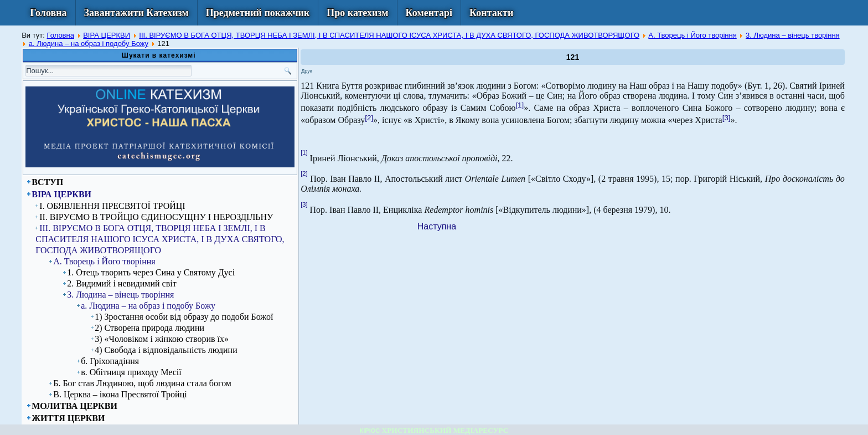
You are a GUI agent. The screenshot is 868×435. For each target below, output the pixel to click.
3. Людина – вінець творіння (793, 35)
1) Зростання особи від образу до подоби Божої (184, 317)
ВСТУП (47, 182)
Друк (306, 71)
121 (573, 57)
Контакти (491, 13)
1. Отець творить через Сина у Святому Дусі (151, 272)
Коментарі (429, 13)
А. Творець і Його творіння (692, 35)
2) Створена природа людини (149, 328)
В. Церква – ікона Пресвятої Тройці (120, 394)
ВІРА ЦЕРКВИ (107, 35)
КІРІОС (370, 431)
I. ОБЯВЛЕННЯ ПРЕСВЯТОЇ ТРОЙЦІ (112, 206)
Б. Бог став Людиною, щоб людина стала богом (142, 383)
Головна (48, 13)
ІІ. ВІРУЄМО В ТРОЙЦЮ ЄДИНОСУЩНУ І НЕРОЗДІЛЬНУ (156, 217)
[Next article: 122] (437, 226)
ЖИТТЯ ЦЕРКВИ (68, 418)
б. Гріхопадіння (110, 361)
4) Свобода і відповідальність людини (166, 350)
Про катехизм (357, 13)
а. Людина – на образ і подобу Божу (89, 43)
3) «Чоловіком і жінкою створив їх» (162, 339)
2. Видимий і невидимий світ (122, 283)
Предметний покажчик (258, 13)
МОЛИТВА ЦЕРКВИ (74, 406)
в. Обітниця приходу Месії (131, 372)
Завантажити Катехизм (136, 13)
